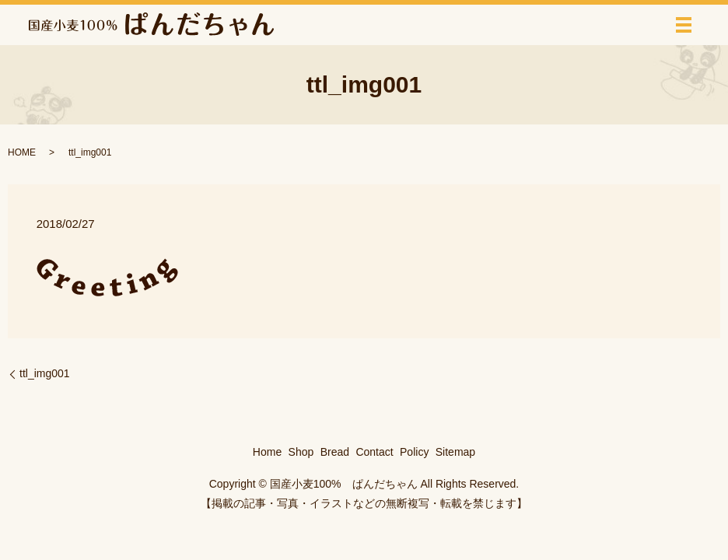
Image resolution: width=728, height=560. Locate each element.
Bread (335, 452)
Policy (414, 452)
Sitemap (455, 452)
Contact (374, 452)
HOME (22, 152)
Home (267, 452)
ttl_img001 (45, 373)
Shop (301, 452)
